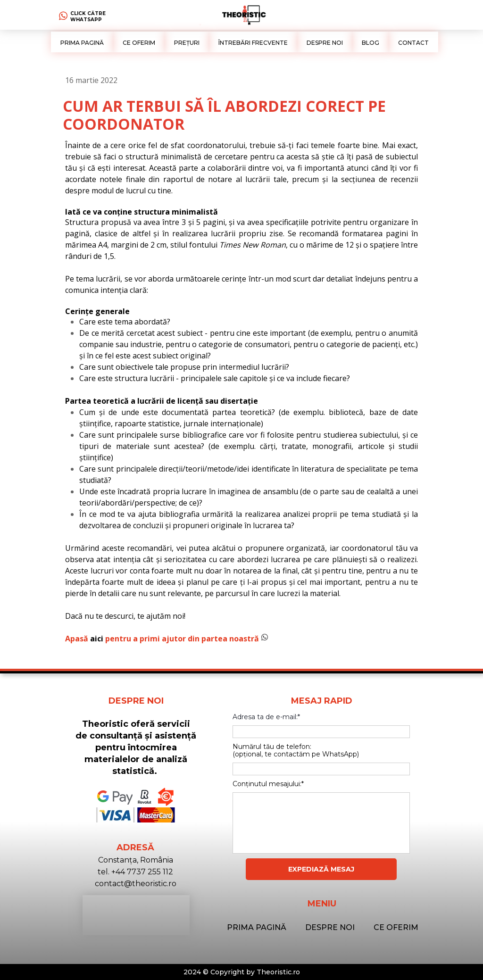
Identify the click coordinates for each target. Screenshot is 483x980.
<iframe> (136, 915)
